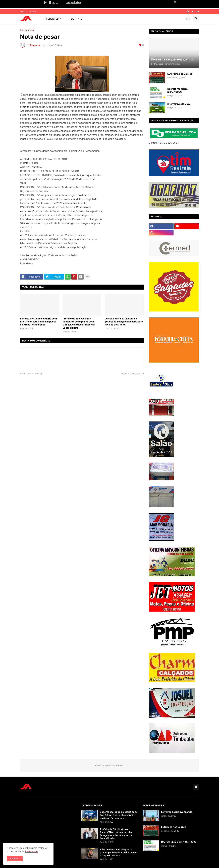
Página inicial (27, 30)
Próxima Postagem (132, 373)
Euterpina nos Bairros (180, 74)
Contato (32, 11)
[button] (188, 19)
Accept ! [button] (15, 858)
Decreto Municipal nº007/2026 (178, 90)
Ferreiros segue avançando (177, 812)
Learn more (31, 851)
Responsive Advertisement (109, 765)
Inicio (23, 11)
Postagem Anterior (32, 373)
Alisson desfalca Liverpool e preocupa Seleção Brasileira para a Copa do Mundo (124, 322)
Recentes (52, 19)
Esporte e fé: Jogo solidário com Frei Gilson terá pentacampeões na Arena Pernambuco (38, 322)
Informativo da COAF (179, 104)
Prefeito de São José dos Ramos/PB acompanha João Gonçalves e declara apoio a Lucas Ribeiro (79, 323)
